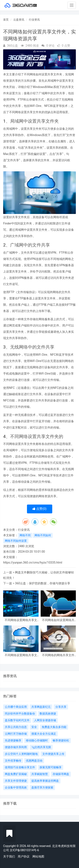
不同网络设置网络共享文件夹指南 (21, 655)
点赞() (39, 509)
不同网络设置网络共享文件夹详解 (21, 620)
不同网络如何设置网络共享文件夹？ (58, 620)
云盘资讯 (19, 20)
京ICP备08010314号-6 (24, 850)
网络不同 (25, 535)
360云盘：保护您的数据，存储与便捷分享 (43, 583)
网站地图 (38, 856)
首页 (6, 20)
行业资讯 (34, 20)
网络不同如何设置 (16, 541)
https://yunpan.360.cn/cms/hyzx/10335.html (33, 562)
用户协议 (24, 856)
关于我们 (9, 856)
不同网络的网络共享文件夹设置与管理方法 (58, 655)
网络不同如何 (43, 535)
